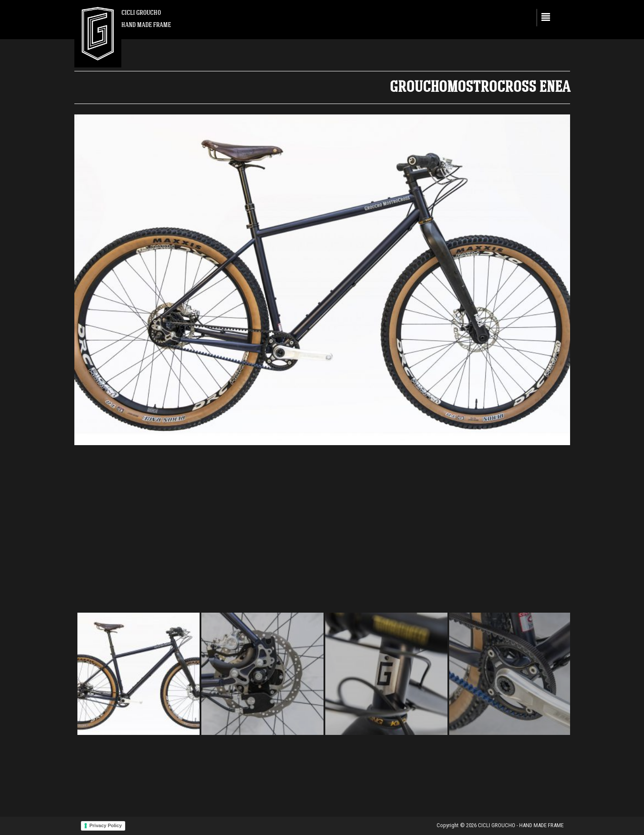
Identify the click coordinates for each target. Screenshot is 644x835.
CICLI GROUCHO (141, 12)
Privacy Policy (106, 825)
